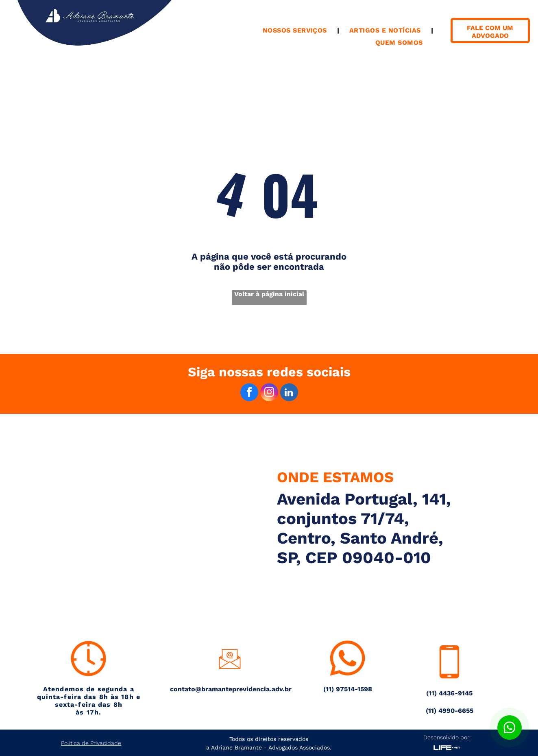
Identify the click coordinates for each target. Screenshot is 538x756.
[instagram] (269, 393)
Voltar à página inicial (269, 294)
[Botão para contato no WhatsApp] (510, 728)
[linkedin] (289, 393)
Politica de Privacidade (91, 743)
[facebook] (249, 393)
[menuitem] (296, 30)
